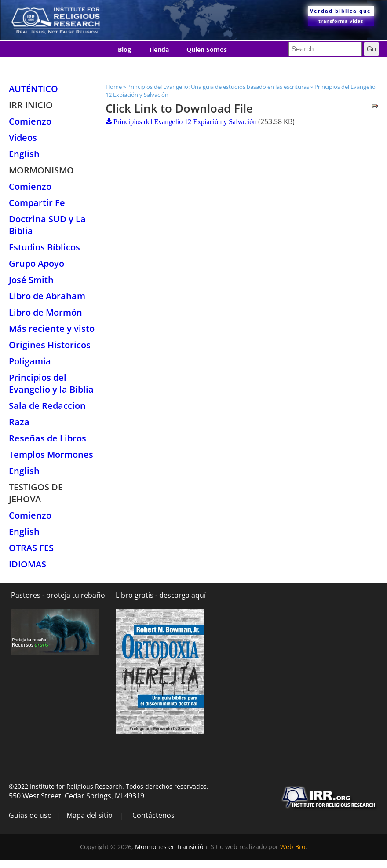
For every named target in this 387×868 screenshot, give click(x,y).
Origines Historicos (50, 345)
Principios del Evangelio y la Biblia (51, 383)
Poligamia (30, 361)
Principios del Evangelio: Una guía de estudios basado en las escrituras (218, 87)
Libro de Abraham (47, 296)
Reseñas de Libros (47, 438)
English (24, 154)
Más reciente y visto (52, 329)
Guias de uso (30, 815)
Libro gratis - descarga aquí (161, 595)
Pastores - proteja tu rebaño (58, 595)
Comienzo (30, 121)
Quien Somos (207, 50)
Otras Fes (31, 548)
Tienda (159, 50)
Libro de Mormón (46, 312)
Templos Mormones (51, 454)
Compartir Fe (37, 203)
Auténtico (33, 89)
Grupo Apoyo (37, 263)
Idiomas (186, 66)
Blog (124, 50)
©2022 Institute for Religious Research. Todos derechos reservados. (109, 786)
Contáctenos (137, 66)
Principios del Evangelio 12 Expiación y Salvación (185, 121)
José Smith (31, 280)
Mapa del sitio (89, 815)
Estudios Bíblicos (44, 247)
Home (114, 87)
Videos (23, 138)
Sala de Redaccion (47, 406)
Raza (19, 422)
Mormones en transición (171, 847)
